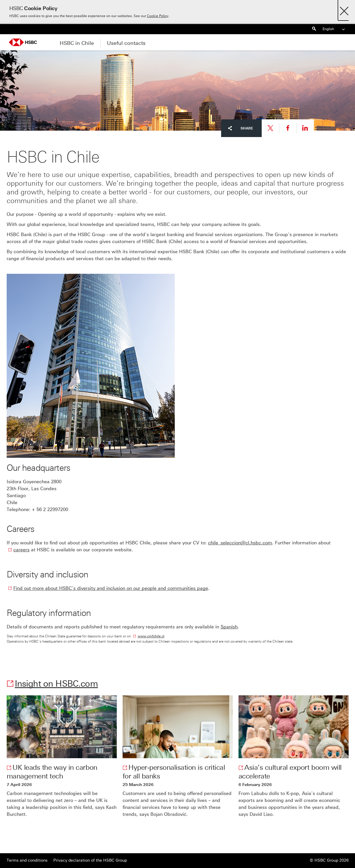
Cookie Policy (158, 16)
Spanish (229, 627)
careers (21, 550)
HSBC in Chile (77, 43)
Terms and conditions (27, 860)
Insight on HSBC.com (56, 684)
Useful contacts (126, 43)
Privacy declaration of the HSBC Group (90, 860)
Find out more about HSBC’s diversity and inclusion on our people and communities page (111, 588)
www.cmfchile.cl (151, 636)
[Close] (344, 9)
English (334, 29)
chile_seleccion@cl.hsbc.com (240, 543)
